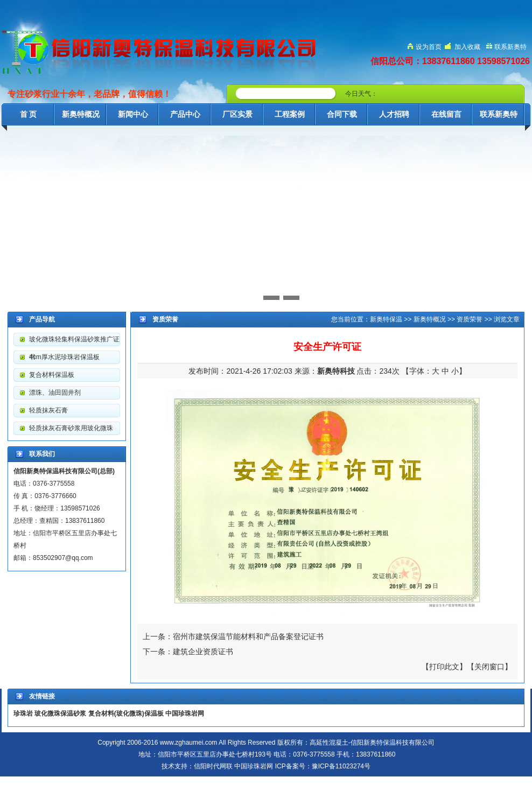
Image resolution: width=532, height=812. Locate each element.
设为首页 (429, 47)
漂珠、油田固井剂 (55, 393)
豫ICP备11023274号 (341, 766)
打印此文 (444, 667)
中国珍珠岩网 (254, 766)
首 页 (29, 114)
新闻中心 (133, 114)
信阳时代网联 (213, 766)
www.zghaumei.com (189, 743)
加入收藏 (467, 47)
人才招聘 (394, 114)
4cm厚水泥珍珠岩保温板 (64, 357)
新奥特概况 (81, 114)
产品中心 (185, 114)
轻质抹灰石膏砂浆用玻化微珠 (71, 428)
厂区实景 (237, 114)
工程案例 (290, 114)
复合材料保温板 (52, 375)
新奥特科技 (336, 371)
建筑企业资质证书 (203, 652)
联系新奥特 (510, 47)
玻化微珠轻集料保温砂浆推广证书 (74, 342)
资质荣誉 (470, 319)
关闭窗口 (489, 667)
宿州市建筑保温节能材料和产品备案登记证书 (248, 636)
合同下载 (342, 114)
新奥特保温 (386, 319)
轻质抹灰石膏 (48, 410)
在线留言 (446, 114)
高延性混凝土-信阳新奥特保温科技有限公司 (372, 743)
